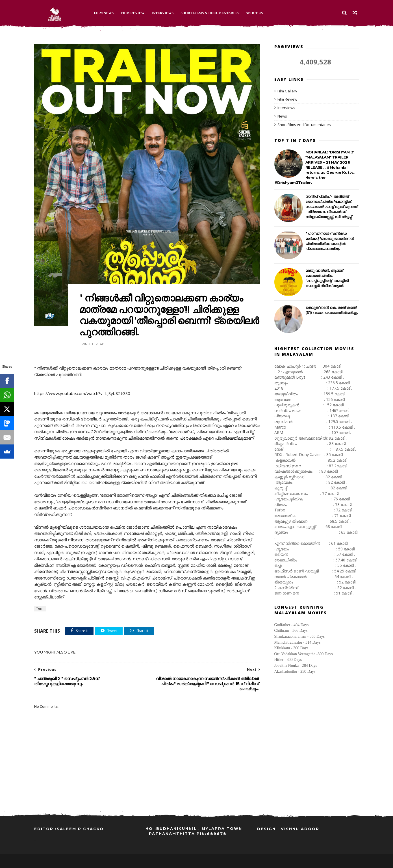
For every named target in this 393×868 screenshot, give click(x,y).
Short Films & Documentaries (210, 13)
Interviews (163, 13)
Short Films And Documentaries (304, 125)
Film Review (133, 13)
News (282, 116)
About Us (254, 13)
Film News (104, 13)
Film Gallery (287, 91)
